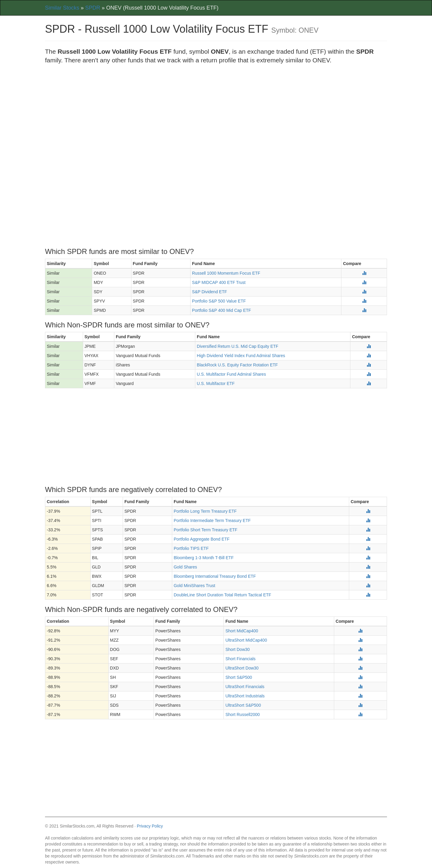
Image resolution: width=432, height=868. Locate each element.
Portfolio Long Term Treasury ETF (205, 511)
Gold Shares (185, 567)
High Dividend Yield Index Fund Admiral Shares (241, 356)
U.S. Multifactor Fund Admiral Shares (231, 374)
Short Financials (240, 659)
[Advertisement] (216, 112)
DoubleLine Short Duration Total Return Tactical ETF (222, 595)
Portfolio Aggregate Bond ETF (202, 539)
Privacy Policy (150, 826)
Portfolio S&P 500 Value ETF (219, 301)
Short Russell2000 (242, 714)
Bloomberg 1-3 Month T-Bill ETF (204, 558)
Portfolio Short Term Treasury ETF (205, 530)
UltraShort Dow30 (242, 668)
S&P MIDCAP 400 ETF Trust (219, 282)
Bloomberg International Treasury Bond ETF (215, 576)
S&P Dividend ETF (209, 292)
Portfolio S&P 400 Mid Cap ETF (222, 310)
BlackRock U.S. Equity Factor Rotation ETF (237, 365)
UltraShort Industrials (245, 696)
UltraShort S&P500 (243, 705)
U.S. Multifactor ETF (216, 383)
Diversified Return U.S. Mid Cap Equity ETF (238, 346)
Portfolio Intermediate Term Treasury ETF (212, 521)
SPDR (93, 8)
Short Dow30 (237, 649)
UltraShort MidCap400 (246, 640)
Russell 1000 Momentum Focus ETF (226, 273)
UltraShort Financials (245, 687)
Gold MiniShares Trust (195, 586)
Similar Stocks (62, 8)
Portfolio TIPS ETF (191, 548)
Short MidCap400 (242, 631)
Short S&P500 (239, 677)
